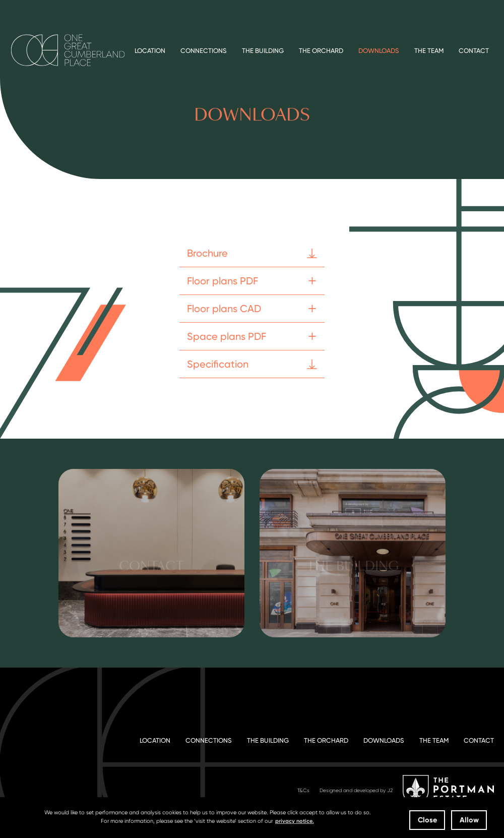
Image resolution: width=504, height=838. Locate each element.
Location (150, 51)
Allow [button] (469, 820)
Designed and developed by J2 (356, 790)
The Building (263, 51)
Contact (474, 51)
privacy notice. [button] (295, 821)
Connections (204, 51)
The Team (429, 51)
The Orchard (321, 51)
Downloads (379, 51)
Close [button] (427, 820)
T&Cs (303, 790)
